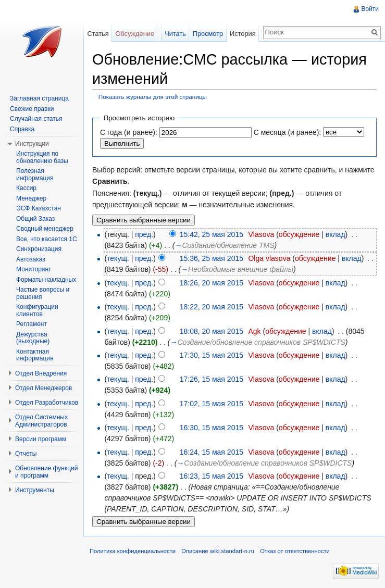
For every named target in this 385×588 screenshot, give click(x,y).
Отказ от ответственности (295, 551)
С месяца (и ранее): (288, 132)
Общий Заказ (35, 219)
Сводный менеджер (45, 229)
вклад (336, 234)
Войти (370, 9)
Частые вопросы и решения (43, 293)
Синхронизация (39, 249)
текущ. (118, 258)
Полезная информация (35, 174)
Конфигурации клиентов (37, 310)
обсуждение (299, 234)
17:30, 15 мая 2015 (212, 355)
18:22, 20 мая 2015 (212, 307)
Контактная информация (35, 355)
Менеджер (31, 198)
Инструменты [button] (35, 490)
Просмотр (208, 34)
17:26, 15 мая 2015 (212, 379)
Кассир (26, 188)
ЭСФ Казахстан (39, 208)
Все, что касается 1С (47, 239)
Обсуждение (135, 34)
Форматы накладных (46, 280)
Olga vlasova (269, 258)
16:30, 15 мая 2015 (212, 428)
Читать (175, 34)
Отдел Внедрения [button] (41, 373)
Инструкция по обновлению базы (42, 157)
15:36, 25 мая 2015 (212, 258)
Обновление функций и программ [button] (47, 472)
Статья (98, 34)
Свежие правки (32, 109)
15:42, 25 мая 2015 (212, 234)
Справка (22, 129)
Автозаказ (31, 259)
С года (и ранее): (129, 132)
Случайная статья (36, 119)
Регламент (32, 324)
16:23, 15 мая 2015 (212, 476)
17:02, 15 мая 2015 (212, 404)
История (243, 34)
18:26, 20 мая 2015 (212, 283)
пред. (144, 234)
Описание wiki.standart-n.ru (218, 551)
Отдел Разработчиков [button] (47, 403)
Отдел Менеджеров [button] (44, 388)
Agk (254, 331)
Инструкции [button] (32, 144)
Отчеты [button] (26, 454)
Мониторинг (34, 269)
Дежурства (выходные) (33, 338)
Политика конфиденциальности (133, 551)
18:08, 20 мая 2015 (212, 331)
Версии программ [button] (41, 439)
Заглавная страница (39, 98)
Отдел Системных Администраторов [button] (41, 421)
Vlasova (261, 234)
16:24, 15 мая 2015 (212, 452)
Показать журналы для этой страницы (153, 97)
